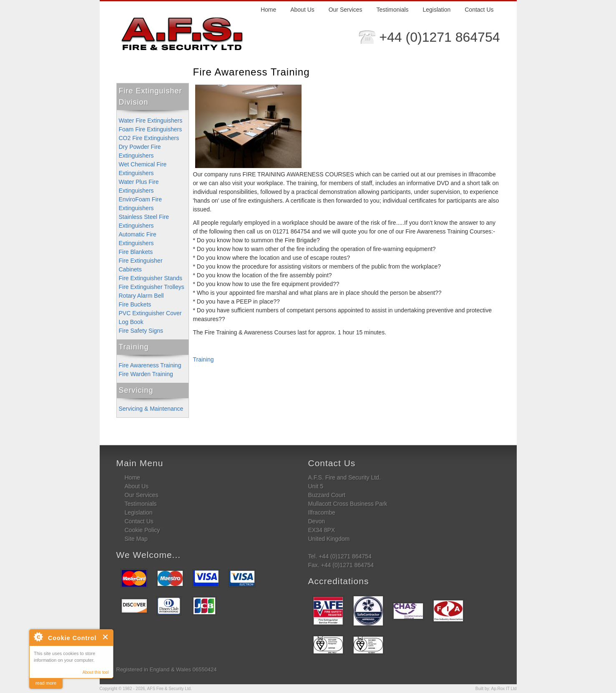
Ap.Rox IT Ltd (504, 689)
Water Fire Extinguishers (151, 121)
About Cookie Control (38, 637)
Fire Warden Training (146, 374)
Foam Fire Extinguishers (151, 129)
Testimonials (393, 10)
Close (106, 637)
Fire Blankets (136, 252)
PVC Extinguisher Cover (150, 313)
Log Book (131, 322)
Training (134, 347)
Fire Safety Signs (141, 331)
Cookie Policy (142, 530)
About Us (302, 10)
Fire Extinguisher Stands (151, 278)
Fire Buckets (135, 304)
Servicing (136, 390)
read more (46, 683)
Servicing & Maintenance (151, 409)
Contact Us (479, 10)
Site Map (136, 539)
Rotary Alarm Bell (141, 296)
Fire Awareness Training (150, 365)
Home (268, 10)
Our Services (346, 10)
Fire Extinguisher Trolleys (152, 287)
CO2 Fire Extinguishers (149, 138)
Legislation (436, 10)
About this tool (96, 672)
